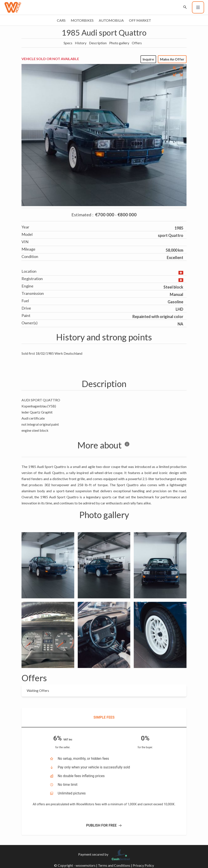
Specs (68, 43)
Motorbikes (82, 20)
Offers (137, 43)
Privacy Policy (143, 865)
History (81, 43)
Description (98, 43)
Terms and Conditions (114, 865)
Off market (140, 20)
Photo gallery (119, 43)
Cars (61, 20)
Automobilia (111, 20)
